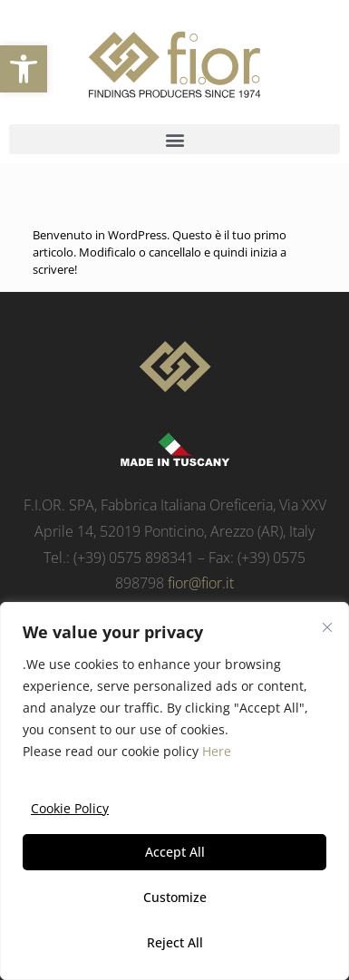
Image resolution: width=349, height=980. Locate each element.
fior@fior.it (201, 583)
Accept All (175, 852)
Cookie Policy (70, 808)
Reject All (175, 942)
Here (217, 751)
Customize (175, 897)
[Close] (327, 627)
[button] (24, 69)
